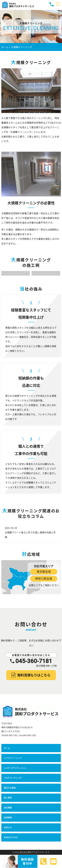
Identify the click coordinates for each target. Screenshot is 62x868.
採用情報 (8, 817)
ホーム (7, 748)
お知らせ (8, 827)
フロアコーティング (13, 778)
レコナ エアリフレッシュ (15, 768)
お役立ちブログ (11, 837)
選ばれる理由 (10, 788)
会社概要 (8, 808)
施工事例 (8, 798)
